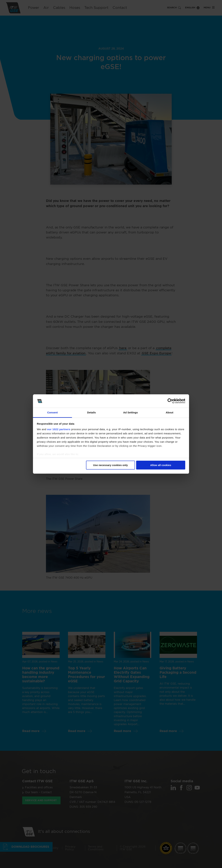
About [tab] (170, 412)
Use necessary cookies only (110, 465)
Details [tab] (92, 412)
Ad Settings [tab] (130, 412)
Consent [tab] (52, 412)
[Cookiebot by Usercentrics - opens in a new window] (170, 401)
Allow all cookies (161, 465)
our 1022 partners (59, 429)
